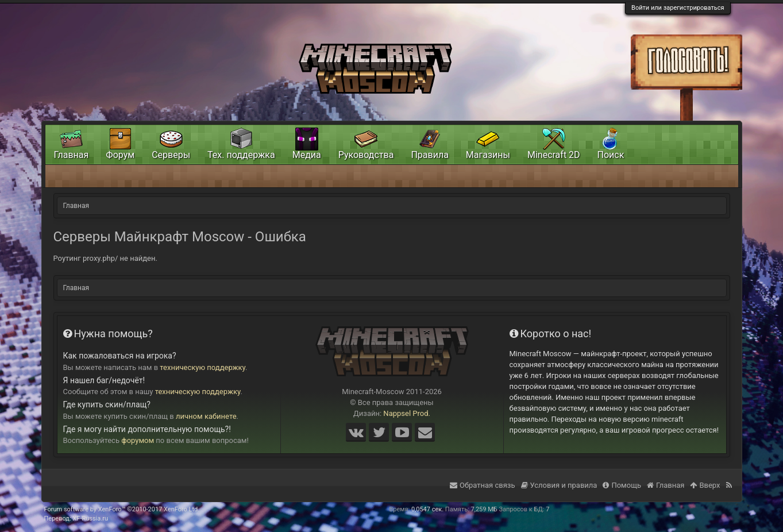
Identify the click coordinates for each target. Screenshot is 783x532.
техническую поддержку (203, 367)
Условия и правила (559, 485)
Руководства (366, 155)
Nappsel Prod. (407, 413)
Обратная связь (483, 485)
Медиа (307, 155)
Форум (120, 155)
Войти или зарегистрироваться (678, 8)
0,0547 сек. (427, 509)
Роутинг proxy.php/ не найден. (105, 258)
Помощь (622, 485)
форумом (138, 440)
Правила (429, 155)
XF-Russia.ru (90, 518)
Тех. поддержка (241, 155)
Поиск (611, 155)
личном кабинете (206, 416)
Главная (72, 155)
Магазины (488, 155)
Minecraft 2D (554, 155)
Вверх (705, 485)
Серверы (171, 155)
